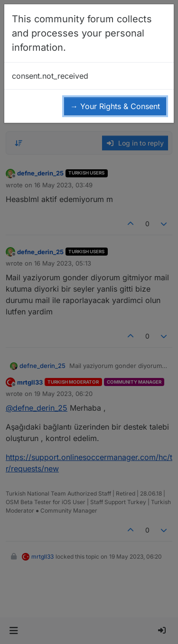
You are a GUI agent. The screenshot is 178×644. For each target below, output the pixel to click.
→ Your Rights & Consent (115, 106)
